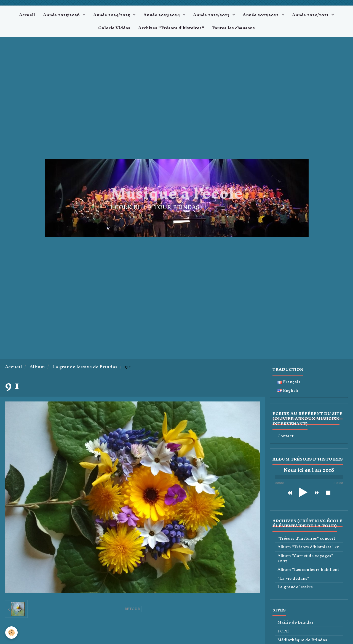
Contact (285, 437)
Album (37, 368)
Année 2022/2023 (212, 15)
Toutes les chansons (234, 29)
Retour (132, 610)
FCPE (283, 632)
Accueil (26, 15)
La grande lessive (295, 588)
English (288, 391)
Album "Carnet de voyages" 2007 (305, 559)
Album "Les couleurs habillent (308, 570)
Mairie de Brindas (295, 623)
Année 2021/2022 (262, 15)
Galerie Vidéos (114, 29)
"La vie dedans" (293, 579)
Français (289, 383)
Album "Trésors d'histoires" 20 (308, 548)
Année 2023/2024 (162, 15)
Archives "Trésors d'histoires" (171, 29)
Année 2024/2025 (112, 15)
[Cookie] (12, 633)
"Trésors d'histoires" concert (306, 539)
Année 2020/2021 (312, 15)
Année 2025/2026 (61, 15)
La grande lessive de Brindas (85, 368)
